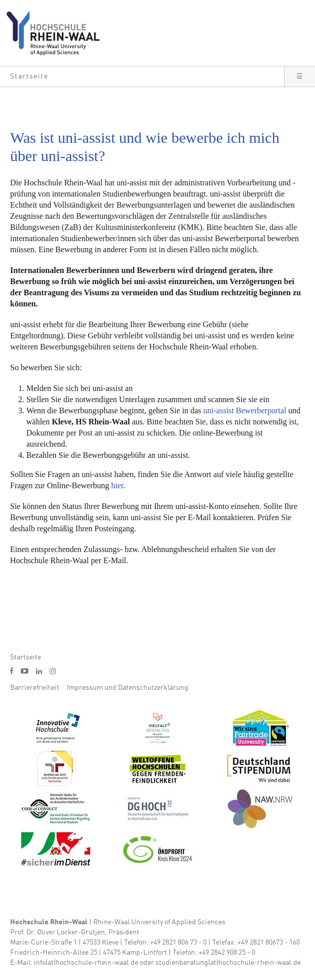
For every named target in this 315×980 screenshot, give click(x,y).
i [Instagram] (53, 671)
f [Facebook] (12, 671)
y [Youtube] (25, 671)
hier (117, 485)
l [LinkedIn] (39, 671)
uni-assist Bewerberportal (245, 410)
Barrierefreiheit (35, 688)
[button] (142, 76)
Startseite (26, 657)
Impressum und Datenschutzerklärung (128, 688)
